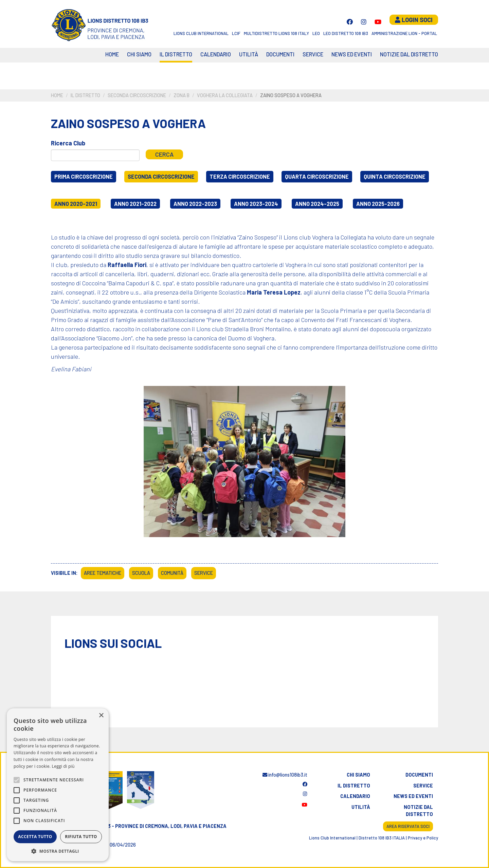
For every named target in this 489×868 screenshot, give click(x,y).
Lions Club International (201, 33)
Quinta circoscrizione (395, 176)
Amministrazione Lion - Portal (404, 33)
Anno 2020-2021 (76, 204)
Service (313, 54)
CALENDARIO (216, 54)
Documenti (280, 54)
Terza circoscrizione (240, 176)
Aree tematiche (103, 573)
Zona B (182, 95)
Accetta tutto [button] (35, 837)
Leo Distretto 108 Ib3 (346, 33)
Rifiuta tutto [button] (81, 837)
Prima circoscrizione (84, 176)
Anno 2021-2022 (135, 204)
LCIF (236, 33)
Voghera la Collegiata (225, 95)
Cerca (164, 154)
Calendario (355, 796)
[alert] (58, 785)
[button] (58, 851)
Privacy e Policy (423, 838)
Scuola (141, 573)
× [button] (101, 716)
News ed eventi (352, 54)
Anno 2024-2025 (317, 204)
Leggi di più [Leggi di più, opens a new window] (63, 766)
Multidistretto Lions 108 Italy (276, 33)
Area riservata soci (408, 826)
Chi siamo (139, 54)
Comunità (172, 573)
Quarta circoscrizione (317, 176)
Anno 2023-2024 (256, 204)
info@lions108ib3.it (285, 775)
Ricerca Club (68, 143)
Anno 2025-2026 (378, 204)
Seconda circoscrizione (137, 95)
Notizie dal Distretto (409, 54)
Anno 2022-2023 (195, 204)
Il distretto (176, 54)
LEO (316, 33)
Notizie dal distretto (418, 811)
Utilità (249, 54)
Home (112, 54)
